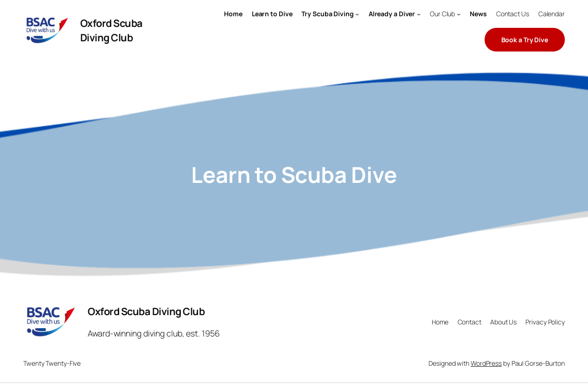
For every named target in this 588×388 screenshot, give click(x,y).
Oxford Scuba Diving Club (112, 30)
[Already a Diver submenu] (419, 14)
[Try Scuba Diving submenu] (357, 14)
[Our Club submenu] (459, 14)
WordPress (486, 363)
